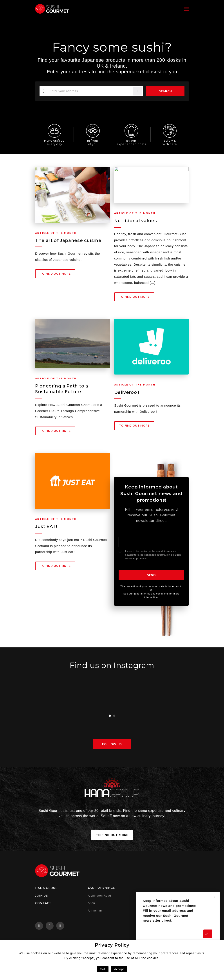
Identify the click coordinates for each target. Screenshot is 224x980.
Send (151, 575)
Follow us (112, 744)
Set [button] (102, 969)
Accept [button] (119, 969)
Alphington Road (99, 896)
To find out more (55, 275)
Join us (42, 895)
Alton (91, 903)
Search (165, 91)
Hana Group (46, 888)
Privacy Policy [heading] (112, 945)
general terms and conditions (151, 594)
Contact (43, 903)
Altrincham (95, 911)
